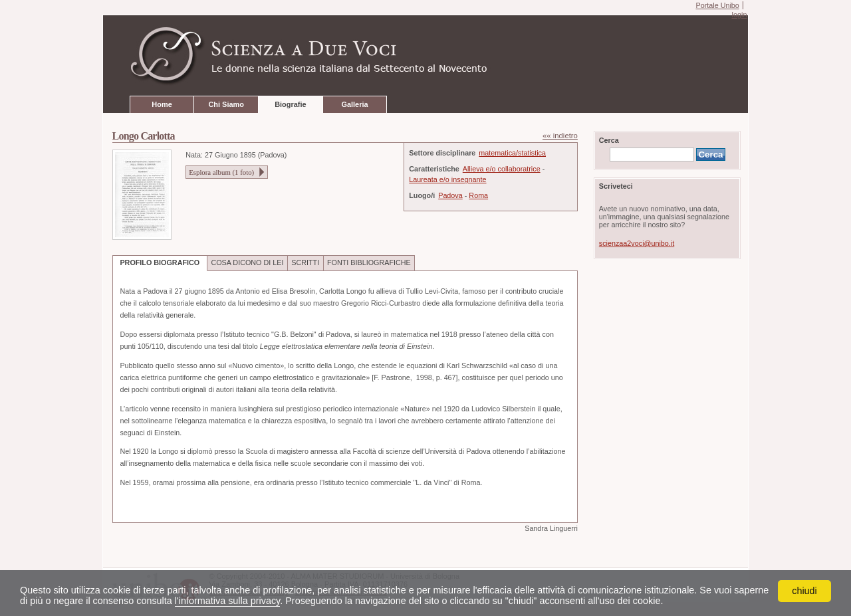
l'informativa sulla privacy (227, 601)
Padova (450, 195)
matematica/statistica (512, 153)
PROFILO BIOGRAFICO (160, 262)
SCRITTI (305, 262)
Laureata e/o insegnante (447, 179)
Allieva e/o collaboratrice (502, 169)
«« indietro (560, 136)
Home (162, 104)
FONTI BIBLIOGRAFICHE (369, 262)
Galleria (354, 104)
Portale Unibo (717, 5)
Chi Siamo (226, 104)
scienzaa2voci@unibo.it (637, 243)
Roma (478, 195)
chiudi (804, 591)
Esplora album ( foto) (221, 172)
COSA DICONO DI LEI (247, 262)
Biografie (290, 104)
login (739, 15)
